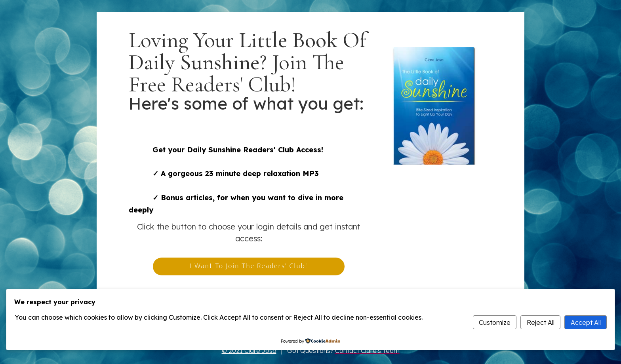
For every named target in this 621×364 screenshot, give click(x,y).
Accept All (586, 322)
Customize (495, 322)
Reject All (541, 322)
